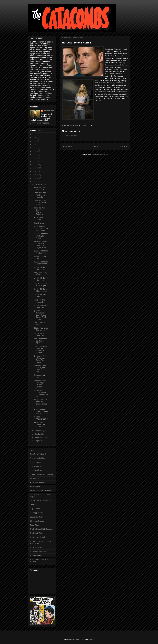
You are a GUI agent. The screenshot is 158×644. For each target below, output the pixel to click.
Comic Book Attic (36, 470)
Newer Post (67, 146)
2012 (35, 165)
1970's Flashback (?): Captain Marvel (41, 236)
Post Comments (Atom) (100, 154)
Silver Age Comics (37, 521)
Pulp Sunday (35, 509)
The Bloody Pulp (36, 533)
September (39, 437)
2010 (35, 171)
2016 (35, 151)
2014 (35, 158)
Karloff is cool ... (40, 223)
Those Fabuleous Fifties (39, 551)
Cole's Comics (35, 466)
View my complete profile (39, 123)
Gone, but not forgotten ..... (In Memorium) (41, 228)
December (39, 184)
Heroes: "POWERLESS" (41, 418)
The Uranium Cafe (37, 547)
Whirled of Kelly (36, 555)
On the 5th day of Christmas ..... (41, 279)
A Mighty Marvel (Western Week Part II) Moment (41, 411)
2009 (35, 175)
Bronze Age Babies (37, 458)
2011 (35, 168)
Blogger (91, 639)
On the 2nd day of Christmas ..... (41, 306)
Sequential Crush (36, 517)
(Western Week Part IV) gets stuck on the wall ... (40, 369)
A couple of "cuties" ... (39, 218)
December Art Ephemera (39, 376)
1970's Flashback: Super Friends (41, 263)
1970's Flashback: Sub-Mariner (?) (41, 329)
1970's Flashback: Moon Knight (41, 285)
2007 (35, 181)
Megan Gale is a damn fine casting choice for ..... (41, 403)
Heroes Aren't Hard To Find (40, 490)
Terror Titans (35, 525)
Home (96, 146)
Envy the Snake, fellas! (40, 274)
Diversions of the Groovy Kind (41, 474)
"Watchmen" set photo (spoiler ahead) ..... (40, 202)
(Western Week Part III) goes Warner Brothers (40, 384)
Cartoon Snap (35, 462)
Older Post (124, 146)
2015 (35, 155)
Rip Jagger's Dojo (37, 513)
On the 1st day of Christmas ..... (41, 334)
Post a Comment (71, 136)
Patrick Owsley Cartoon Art (40, 501)
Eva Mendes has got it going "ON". (41, 341)
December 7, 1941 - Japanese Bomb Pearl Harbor (41, 359)
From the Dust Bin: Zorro (40, 188)
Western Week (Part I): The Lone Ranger (40, 424)
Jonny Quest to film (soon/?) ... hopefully (41, 195)
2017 (35, 148)
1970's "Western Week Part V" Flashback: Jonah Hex (40, 349)
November (39, 431)
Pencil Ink (34, 505)
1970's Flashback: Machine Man (41, 252)
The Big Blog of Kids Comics (41, 529)
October (38, 434)
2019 (35, 141)
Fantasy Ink (34, 478)
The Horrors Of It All (38, 537)
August (37, 441)
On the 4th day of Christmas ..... (41, 290)
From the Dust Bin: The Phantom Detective (40, 211)
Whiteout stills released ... (39, 301)
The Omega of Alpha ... (40, 324)
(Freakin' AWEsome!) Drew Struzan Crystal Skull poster (40, 315)
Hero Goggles (35, 487)
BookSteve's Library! (38, 454)
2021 (35, 134)
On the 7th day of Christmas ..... (41, 268)
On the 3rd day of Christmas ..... (41, 296)
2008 (35, 178)
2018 (35, 144)
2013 (35, 161)
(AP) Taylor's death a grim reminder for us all (41, 393)
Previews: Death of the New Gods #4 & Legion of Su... (41, 244)
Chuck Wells (49, 111)
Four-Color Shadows (38, 482)
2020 (35, 138)
